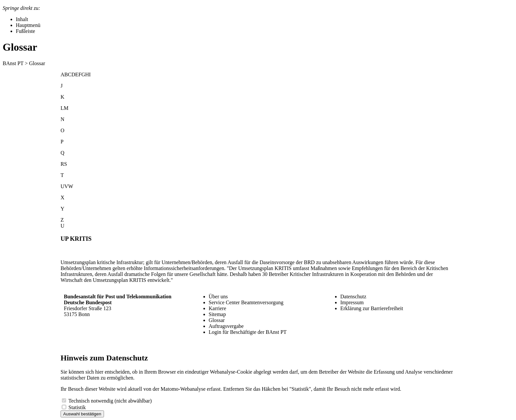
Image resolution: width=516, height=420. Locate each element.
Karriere (217, 308)
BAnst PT (13, 63)
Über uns (218, 296)
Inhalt (22, 19)
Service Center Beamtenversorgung (246, 302)
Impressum (352, 302)
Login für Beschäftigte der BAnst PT (248, 332)
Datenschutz (353, 296)
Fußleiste (26, 31)
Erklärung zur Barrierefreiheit (372, 308)
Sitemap (217, 314)
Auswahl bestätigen (82, 414)
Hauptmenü (28, 25)
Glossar (217, 320)
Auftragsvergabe (226, 326)
